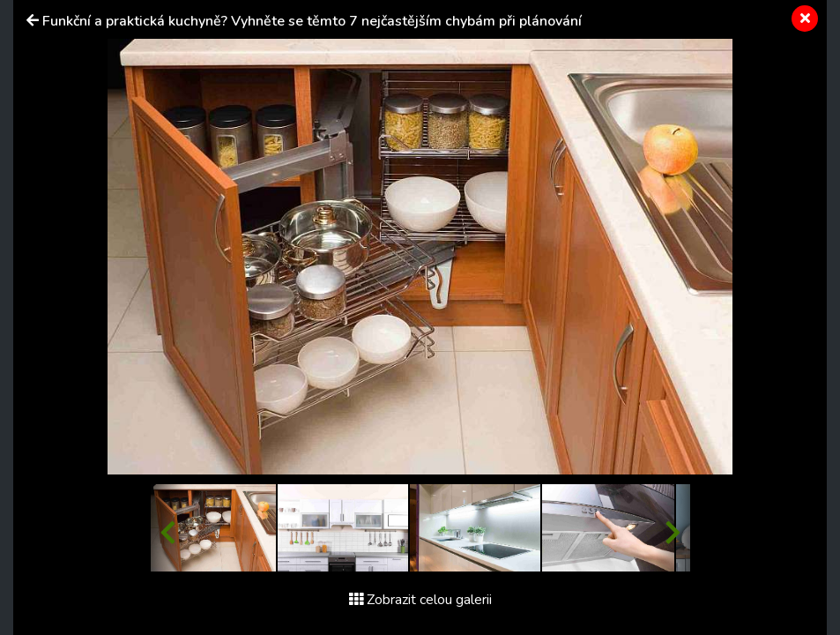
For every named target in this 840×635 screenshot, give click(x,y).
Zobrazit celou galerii (420, 600)
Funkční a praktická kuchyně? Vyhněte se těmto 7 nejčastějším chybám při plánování (312, 21)
